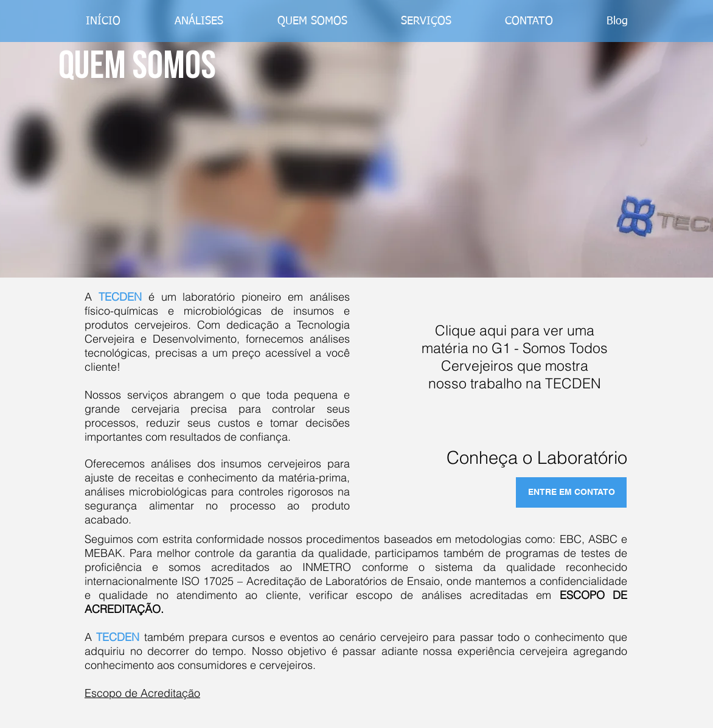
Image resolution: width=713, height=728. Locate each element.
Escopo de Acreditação (142, 693)
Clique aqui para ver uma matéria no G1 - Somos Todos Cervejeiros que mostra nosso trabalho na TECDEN (515, 357)
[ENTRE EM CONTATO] (571, 492)
